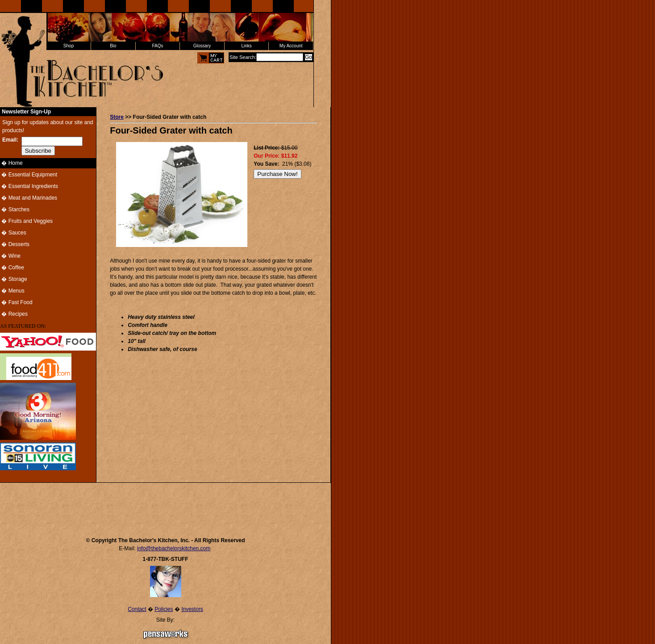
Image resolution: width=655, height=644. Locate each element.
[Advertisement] (166, 506)
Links (246, 46)
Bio (113, 46)
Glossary (202, 46)
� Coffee (12, 268)
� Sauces (13, 233)
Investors (192, 609)
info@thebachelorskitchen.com (174, 548)
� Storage (14, 279)
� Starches (15, 209)
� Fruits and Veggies (26, 221)
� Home (11, 163)
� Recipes (14, 314)
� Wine (10, 256)
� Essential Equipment (29, 175)
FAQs (157, 46)
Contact (137, 609)
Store (117, 117)
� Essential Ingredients (29, 186)
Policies (164, 609)
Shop (69, 46)
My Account (291, 46)
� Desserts (15, 244)
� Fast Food (16, 302)
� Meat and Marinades (29, 198)
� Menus (12, 291)
